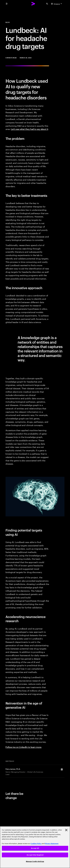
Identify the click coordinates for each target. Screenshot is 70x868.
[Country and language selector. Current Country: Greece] (57, 4)
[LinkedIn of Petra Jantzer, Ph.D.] (62, 770)
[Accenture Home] (33, 4)
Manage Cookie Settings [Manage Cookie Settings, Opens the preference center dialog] (35, 861)
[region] (35, 847)
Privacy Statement (52, 844)
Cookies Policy (36, 844)
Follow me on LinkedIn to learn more (23, 747)
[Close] (66, 830)
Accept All (35, 848)
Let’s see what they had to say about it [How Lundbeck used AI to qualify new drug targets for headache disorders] (29, 129)
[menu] (7, 4)
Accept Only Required (35, 855)
